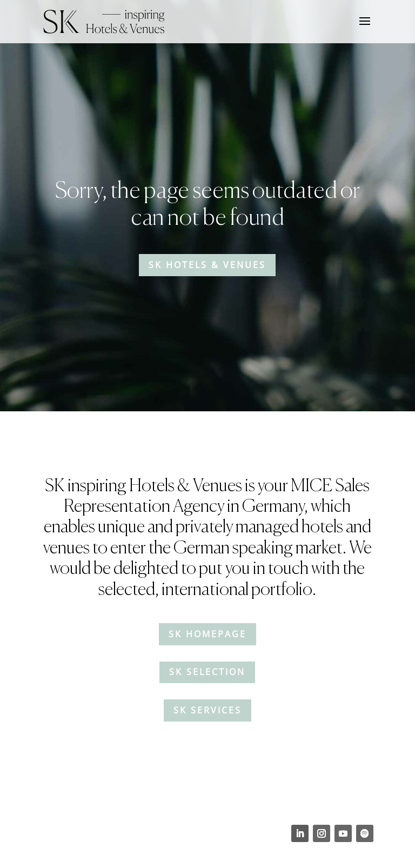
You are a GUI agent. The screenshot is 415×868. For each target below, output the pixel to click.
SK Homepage (207, 634)
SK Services (207, 710)
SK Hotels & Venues (207, 265)
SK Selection (207, 672)
